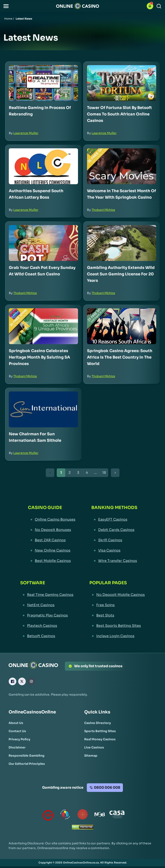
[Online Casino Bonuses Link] (52, 520)
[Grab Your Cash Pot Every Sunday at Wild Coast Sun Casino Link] (43, 243)
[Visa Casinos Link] (114, 551)
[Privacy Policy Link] (19, 739)
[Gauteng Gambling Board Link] (82, 815)
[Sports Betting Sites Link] (100, 731)
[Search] (159, 6)
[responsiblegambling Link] (65, 815)
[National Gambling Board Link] (100, 815)
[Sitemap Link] (91, 756)
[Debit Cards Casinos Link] (114, 530)
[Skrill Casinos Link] (114, 540)
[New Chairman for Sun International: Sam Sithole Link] (43, 409)
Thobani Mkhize (103, 210)
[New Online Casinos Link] (52, 551)
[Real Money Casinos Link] (100, 739)
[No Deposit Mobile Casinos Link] (117, 595)
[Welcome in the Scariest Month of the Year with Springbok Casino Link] (122, 166)
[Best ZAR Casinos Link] (52, 540)
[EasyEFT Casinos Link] (114, 520)
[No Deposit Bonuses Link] (52, 530)
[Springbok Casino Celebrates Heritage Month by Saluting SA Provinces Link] (43, 326)
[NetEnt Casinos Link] (47, 605)
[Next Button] (115, 473)
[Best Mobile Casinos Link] (52, 561)
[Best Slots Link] (117, 615)
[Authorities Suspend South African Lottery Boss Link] (43, 166)
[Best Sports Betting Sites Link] (117, 626)
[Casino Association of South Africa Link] (117, 815)
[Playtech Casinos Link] (47, 626)
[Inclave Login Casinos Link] (117, 636)
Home (8, 19)
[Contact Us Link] (17, 731)
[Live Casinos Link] (94, 747)
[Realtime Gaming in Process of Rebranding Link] (43, 83)
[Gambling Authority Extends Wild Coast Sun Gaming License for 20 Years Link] (122, 243)
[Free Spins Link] (117, 605)
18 (104, 473)
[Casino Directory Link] (98, 723)
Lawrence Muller (26, 133)
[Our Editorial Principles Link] (27, 764)
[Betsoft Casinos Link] (47, 636)
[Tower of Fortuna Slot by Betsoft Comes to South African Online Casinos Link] (122, 83)
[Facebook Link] (12, 681)
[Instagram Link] (31, 681)
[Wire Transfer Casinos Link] (114, 561)
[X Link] (22, 681)
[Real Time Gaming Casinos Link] (47, 595)
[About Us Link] (16, 723)
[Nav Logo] (78, 6)
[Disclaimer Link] (17, 747)
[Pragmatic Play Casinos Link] (47, 615)
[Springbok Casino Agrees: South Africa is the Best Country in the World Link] (122, 326)
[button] (6, 6)
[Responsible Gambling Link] (27, 756)
